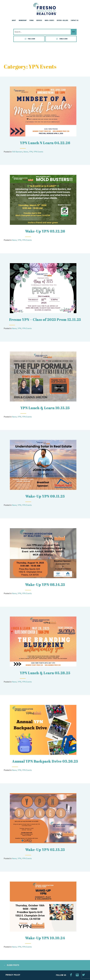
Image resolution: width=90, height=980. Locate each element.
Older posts (13, 965)
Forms (31, 20)
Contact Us (75, 20)
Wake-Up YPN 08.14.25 (45, 585)
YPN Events (38, 152)
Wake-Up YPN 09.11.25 (45, 496)
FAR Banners (17, 152)
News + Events (49, 20)
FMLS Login (31, 39)
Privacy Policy (13, 975)
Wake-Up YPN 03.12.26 (45, 231)
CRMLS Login (63, 39)
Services (39, 20)
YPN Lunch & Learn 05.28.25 (45, 673)
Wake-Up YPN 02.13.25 (45, 850)
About (14, 20)
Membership (23, 20)
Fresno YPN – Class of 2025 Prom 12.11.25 (45, 320)
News (26, 152)
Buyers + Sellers (62, 20)
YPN (31, 152)
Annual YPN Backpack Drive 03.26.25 (45, 761)
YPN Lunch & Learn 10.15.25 (45, 408)
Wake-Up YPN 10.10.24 (45, 938)
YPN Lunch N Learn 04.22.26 (45, 143)
